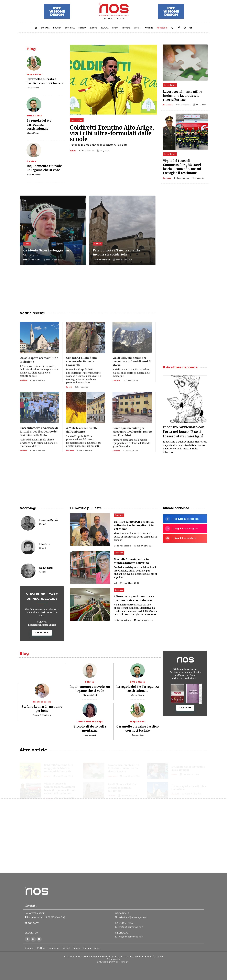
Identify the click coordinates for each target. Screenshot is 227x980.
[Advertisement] (185, 218)
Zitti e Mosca (34, 116)
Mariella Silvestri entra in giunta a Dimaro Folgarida (131, 561)
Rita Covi (44, 544)
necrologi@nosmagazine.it (42, 625)
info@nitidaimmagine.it (131, 927)
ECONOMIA (70, 28)
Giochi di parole (42, 702)
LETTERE (126, 28)
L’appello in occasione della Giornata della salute (99, 145)
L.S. (116, 583)
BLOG (137, 28)
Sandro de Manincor (42, 715)
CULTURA (105, 28)
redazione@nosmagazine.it (133, 917)
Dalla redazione (87, 151)
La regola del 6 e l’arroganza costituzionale (39, 125)
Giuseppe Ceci (33, 88)
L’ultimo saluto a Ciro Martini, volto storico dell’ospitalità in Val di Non (134, 525)
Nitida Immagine (122, 962)
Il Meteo (31, 161)
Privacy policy (114, 959)
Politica (41, 948)
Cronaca (167, 178)
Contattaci (42, 633)
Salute (73, 151)
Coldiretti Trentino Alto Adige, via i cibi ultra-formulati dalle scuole (112, 133)
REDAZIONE (122, 914)
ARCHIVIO (149, 28)
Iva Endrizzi (46, 568)
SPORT (115, 28)
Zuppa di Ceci (34, 74)
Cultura (87, 948)
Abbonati (185, 708)
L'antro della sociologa (90, 722)
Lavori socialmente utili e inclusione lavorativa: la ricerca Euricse (183, 96)
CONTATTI (32, 923)
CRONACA (45, 28)
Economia (168, 105)
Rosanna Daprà (48, 520)
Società (66, 948)
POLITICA (57, 28)
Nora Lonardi (90, 735)
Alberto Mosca (33, 133)
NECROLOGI (162, 28)
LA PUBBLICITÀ (124, 923)
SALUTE (93, 28)
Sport (97, 948)
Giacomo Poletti (34, 174)
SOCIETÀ (82, 28)
